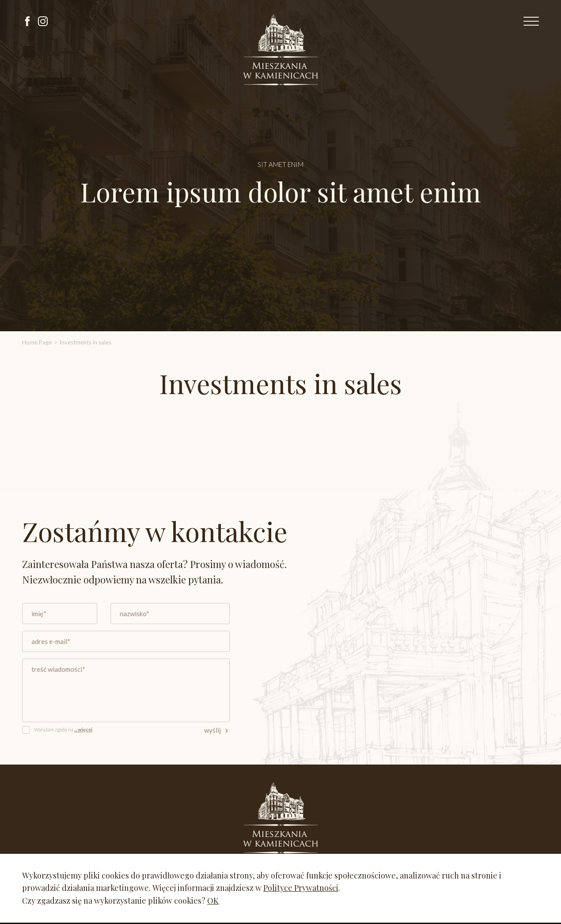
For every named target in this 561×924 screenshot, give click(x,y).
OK (213, 901)
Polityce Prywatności (301, 888)
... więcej (86, 729)
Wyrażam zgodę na (67, 729)
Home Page (37, 342)
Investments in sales (85, 342)
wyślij (218, 729)
